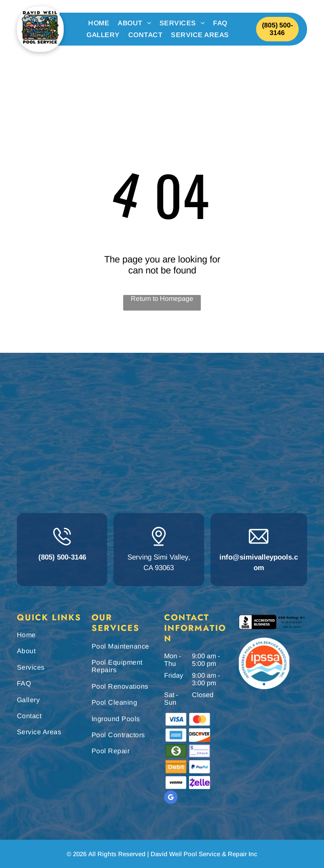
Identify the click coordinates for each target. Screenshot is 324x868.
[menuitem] (99, 23)
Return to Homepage (162, 299)
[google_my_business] (171, 798)
